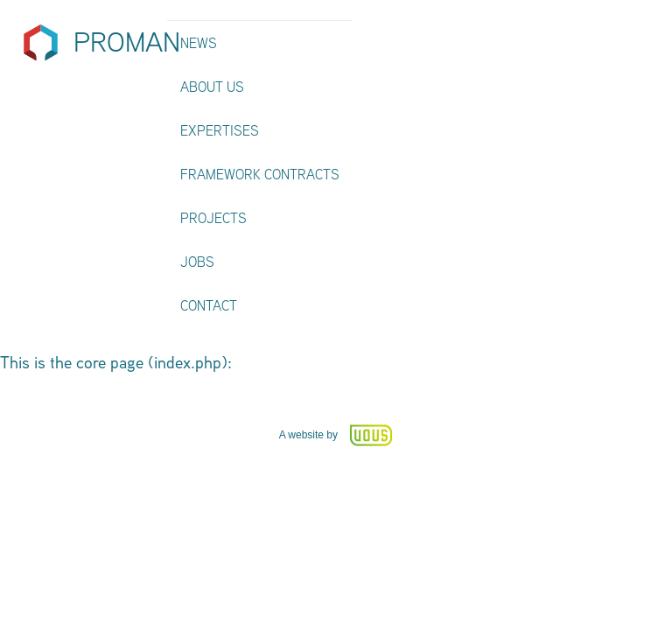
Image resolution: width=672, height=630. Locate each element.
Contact (209, 306)
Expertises (220, 131)
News (199, 43)
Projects (213, 218)
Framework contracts (260, 175)
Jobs (197, 262)
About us (212, 87)
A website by (336, 435)
